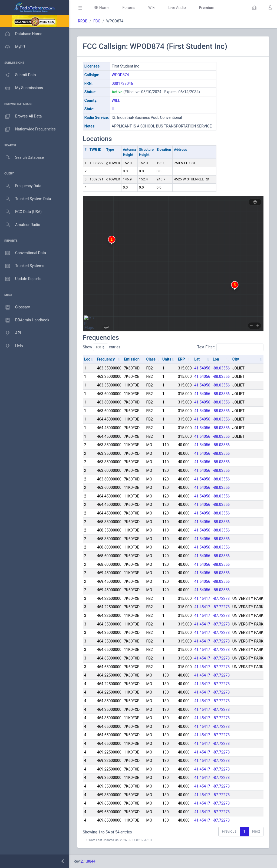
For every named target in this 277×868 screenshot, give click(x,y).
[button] (254, 8)
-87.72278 (221, 598)
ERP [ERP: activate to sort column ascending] (182, 359)
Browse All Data (21, 116)
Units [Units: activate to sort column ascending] (167, 359)
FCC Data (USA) (21, 212)
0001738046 (122, 83)
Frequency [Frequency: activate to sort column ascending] (106, 359)
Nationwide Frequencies (28, 129)
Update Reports (21, 279)
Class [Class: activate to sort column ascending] (151, 359)
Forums (129, 8)
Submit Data (18, 75)
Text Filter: (230, 347)
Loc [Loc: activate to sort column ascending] (87, 359)
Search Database (22, 158)
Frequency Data (21, 186)
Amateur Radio (20, 225)
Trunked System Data (26, 199)
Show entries (102, 347)
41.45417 (202, 598)
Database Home (21, 34)
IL (113, 109)
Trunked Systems (22, 266)
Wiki (152, 8)
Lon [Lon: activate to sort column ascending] (216, 359)
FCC (97, 21)
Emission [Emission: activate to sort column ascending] (132, 359)
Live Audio (177, 8)
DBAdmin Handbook (25, 320)
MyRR (12, 47)
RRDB (83, 21)
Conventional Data (23, 253)
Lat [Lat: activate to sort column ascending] (197, 359)
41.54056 (202, 368)
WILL (116, 100)
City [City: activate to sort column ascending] (236, 359)
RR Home (101, 8)
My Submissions (22, 88)
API (11, 333)
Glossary (15, 307)
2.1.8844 (88, 861)
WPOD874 (120, 75)
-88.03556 (221, 368)
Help (11, 346)
